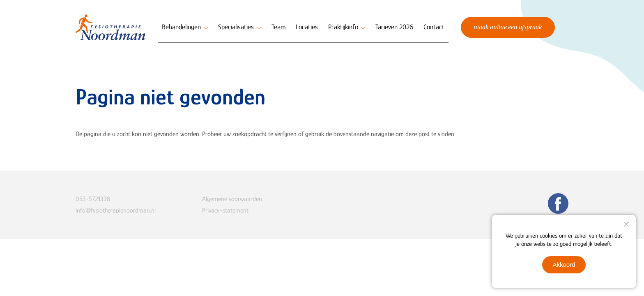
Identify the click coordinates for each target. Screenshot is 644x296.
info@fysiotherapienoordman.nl (116, 210)
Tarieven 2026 (394, 27)
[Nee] (626, 224)
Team (279, 27)
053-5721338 (93, 199)
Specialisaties (236, 27)
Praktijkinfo (343, 27)
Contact (434, 27)
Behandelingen (181, 27)
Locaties (307, 27)
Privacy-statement (225, 210)
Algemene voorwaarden (232, 199)
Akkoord (564, 265)
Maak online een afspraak (508, 27)
